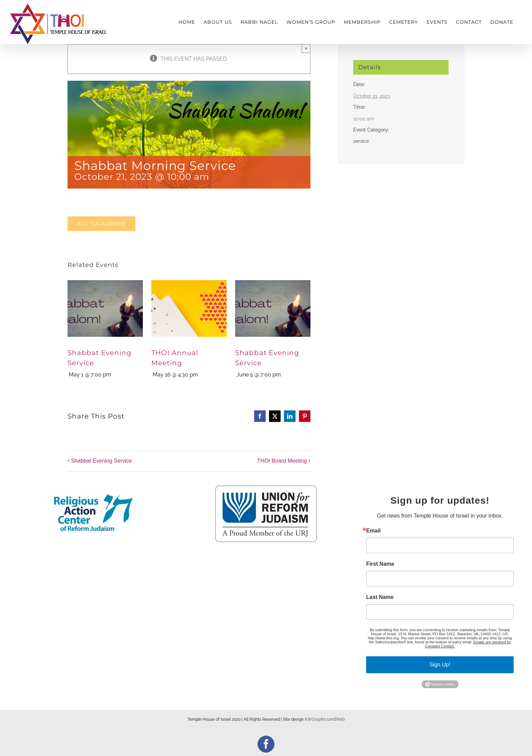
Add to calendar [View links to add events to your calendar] (101, 224)
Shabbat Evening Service (101, 461)
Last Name (380, 597)
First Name (380, 564)
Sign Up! (440, 665)
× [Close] (306, 48)
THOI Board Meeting (282, 461)
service (361, 141)
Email (373, 531)
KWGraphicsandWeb (325, 719)
